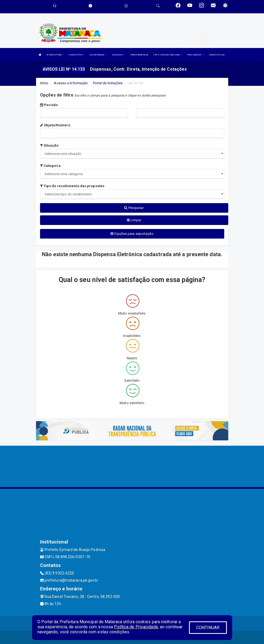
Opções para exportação (132, 234)
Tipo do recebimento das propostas (72, 186)
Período (49, 105)
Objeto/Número (55, 125)
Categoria (50, 166)
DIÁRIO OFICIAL (217, 55)
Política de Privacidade (136, 627)
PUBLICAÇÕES (195, 55)
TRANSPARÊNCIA (139, 55)
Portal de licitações (108, 83)
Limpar (134, 220)
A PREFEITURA (55, 55)
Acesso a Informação (71, 83)
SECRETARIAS (98, 55)
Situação (49, 145)
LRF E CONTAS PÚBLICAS (168, 55)
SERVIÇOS (118, 55)
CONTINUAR (208, 628)
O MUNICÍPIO (76, 55)
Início (44, 83)
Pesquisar (134, 208)
